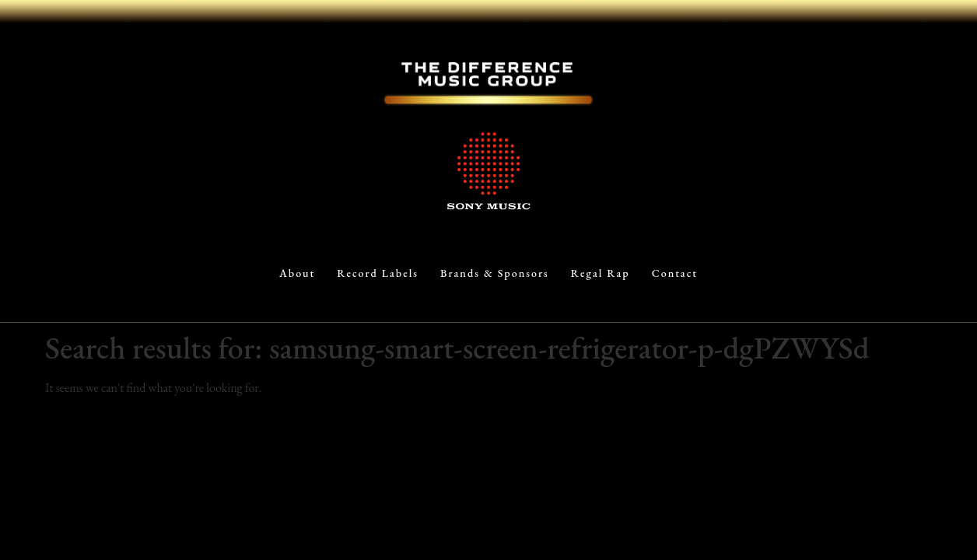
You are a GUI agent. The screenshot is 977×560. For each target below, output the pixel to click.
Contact (675, 273)
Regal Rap (601, 273)
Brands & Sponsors (495, 273)
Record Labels (378, 273)
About (297, 273)
